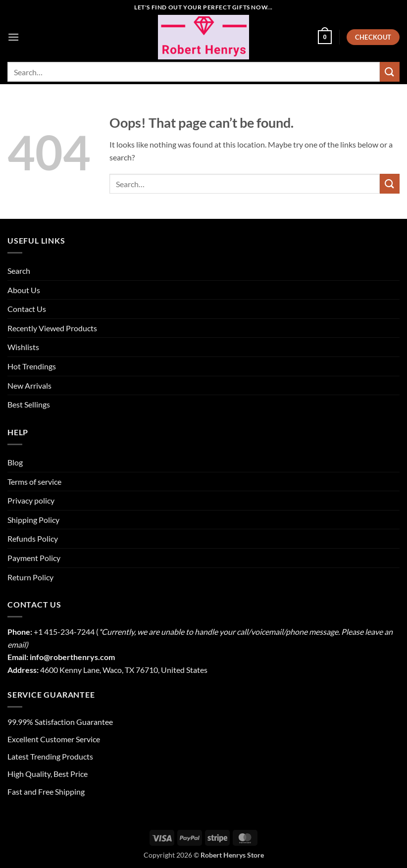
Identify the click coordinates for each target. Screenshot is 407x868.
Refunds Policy (33, 538)
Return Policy (30, 577)
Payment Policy (34, 558)
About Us (24, 290)
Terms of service (34, 482)
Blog (15, 462)
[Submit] (390, 72)
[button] (13, 37)
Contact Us (27, 309)
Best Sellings (29, 404)
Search (19, 271)
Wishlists (23, 347)
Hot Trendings (32, 366)
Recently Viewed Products (52, 328)
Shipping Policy (33, 520)
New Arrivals (29, 385)
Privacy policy (31, 500)
